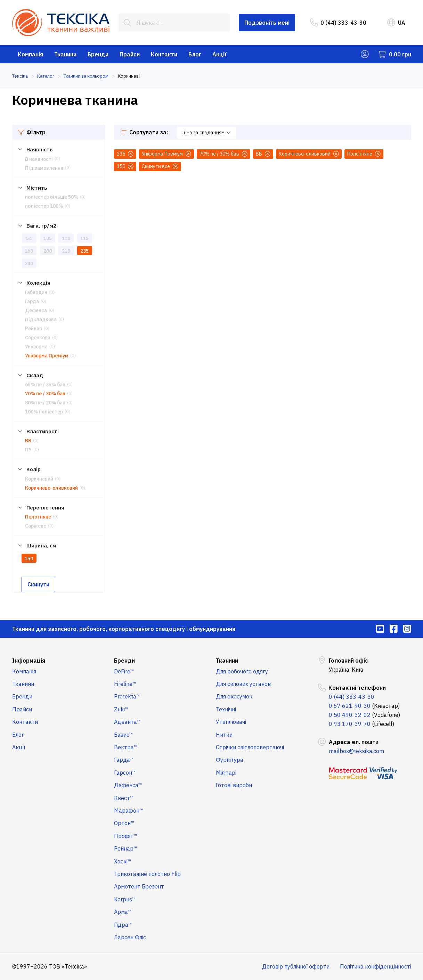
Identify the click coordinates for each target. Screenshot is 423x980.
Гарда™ (124, 760)
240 (29, 263)
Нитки (224, 735)
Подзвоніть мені (267, 23)
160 (29, 251)
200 (48, 251)
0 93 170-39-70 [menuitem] (350, 724)
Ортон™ (124, 823)
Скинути (38, 584)
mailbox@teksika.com (356, 751)
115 (84, 238)
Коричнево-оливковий (51, 488)
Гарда (32, 301)
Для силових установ (243, 684)
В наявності (39, 159)
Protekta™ (127, 696)
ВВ (28, 441)
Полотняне (38, 517)
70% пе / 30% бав (45, 394)
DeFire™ (124, 671)
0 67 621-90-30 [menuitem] (350, 706)
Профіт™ (126, 836)
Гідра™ (123, 925)
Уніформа (36, 347)
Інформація (29, 661)
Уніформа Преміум (47, 356)
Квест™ (124, 798)
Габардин (36, 292)
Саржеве (36, 526)
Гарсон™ (125, 773)
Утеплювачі (231, 722)
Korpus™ (125, 899)
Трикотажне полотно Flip (147, 874)
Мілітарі (226, 773)
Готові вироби (234, 785)
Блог (195, 54)
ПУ (28, 450)
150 (29, 559)
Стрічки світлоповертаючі (250, 747)
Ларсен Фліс (130, 937)
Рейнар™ (126, 848)
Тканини (65, 54)
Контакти (164, 54)
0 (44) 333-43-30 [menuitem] (338, 23)
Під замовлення (44, 168)
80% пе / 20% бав (45, 403)
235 (84, 251)
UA (396, 23)
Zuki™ (121, 709)
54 (29, 238)
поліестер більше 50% (52, 197)
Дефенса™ (128, 785)
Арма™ (123, 912)
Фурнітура (230, 760)
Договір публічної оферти (296, 966)
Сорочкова (38, 338)
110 (66, 238)
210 (66, 251)
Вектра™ (126, 747)
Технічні (226, 709)
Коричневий (39, 479)
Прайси (130, 54)
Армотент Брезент (139, 886)
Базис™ (124, 735)
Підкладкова (41, 319)
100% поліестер (44, 412)
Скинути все (160, 166)
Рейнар (34, 329)
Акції (219, 54)
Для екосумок (234, 696)
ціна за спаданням (207, 133)
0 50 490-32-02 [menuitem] (350, 715)
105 (48, 238)
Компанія (30, 54)
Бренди (98, 54)
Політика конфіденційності (376, 966)
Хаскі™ (123, 861)
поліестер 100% (44, 206)
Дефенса (36, 310)
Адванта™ (127, 722)
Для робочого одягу (242, 671)
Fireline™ (125, 684)
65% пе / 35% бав (45, 385)
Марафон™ (129, 811)
